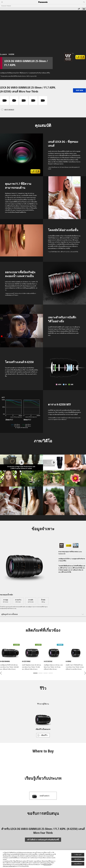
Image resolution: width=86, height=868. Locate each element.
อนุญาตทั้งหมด (78, 864)
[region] (43, 859)
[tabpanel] (43, 657)
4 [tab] (51, 673)
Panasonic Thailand (6, 6)
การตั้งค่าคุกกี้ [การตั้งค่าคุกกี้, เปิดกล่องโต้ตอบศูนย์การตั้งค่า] (78, 855)
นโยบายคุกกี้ (47, 865)
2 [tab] (40, 673)
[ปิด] (84, 859)
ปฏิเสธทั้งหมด (78, 859)
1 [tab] (35, 673)
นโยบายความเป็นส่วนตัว (9, 866)
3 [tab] (46, 673)
